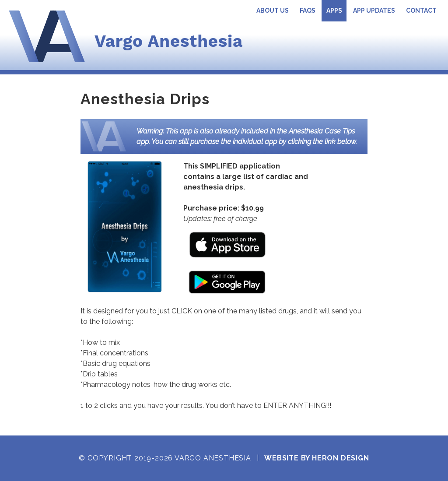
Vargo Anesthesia (169, 41)
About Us (273, 11)
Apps (334, 11)
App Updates (374, 11)
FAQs (308, 11)
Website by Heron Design (317, 458)
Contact (421, 11)
